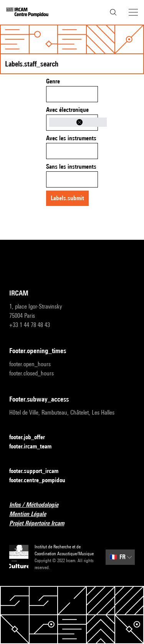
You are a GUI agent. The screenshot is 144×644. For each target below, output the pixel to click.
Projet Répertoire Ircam (41, 524)
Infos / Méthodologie (38, 505)
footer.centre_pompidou (42, 481)
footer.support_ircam (38, 471)
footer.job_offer (32, 437)
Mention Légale (32, 514)
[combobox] (72, 94)
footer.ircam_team (35, 447)
